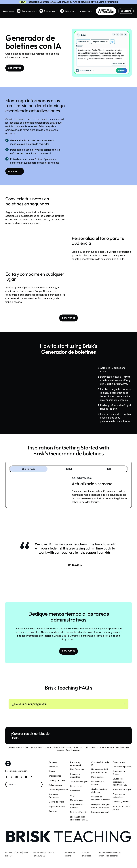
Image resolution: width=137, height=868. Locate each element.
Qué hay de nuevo (57, 780)
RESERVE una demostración (106, 11)
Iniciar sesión (86, 11)
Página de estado (57, 806)
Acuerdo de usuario (70, 854)
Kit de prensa (76, 786)
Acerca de (54, 767)
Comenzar (126, 11)
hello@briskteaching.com (16, 771)
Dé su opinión (97, 777)
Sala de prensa (56, 785)
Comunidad (75, 791)
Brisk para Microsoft (100, 812)
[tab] (29, 469)
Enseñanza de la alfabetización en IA (79, 818)
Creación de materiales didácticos (101, 798)
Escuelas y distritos (121, 802)
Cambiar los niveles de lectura (100, 791)
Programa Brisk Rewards (77, 806)
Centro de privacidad (58, 790)
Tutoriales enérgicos (79, 781)
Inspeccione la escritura (98, 783)
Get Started (15, 68)
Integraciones (55, 776)
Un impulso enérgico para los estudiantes (100, 806)
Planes (52, 771)
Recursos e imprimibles (75, 775)
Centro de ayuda (56, 802)
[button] (27, 11)
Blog (72, 795)
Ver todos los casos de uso (121, 808)
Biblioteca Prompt (78, 812)
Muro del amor (77, 800)
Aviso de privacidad (87, 854)
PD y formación (77, 769)
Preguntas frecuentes (54, 796)
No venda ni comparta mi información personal (110, 854)
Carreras (53, 811)
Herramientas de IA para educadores (100, 771)
